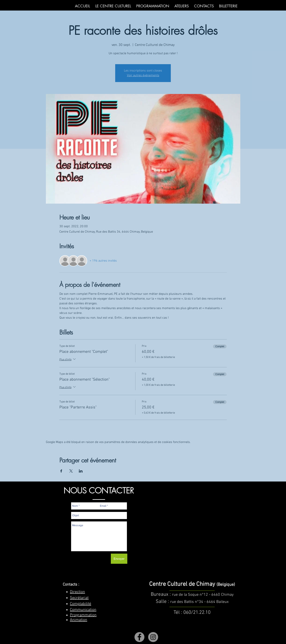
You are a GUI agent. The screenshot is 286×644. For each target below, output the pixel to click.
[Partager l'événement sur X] (71, 471)
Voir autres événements (143, 75)
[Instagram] (153, 637)
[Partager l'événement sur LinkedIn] (81, 471)
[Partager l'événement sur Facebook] (61, 471)
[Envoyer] (119, 559)
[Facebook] (139, 637)
